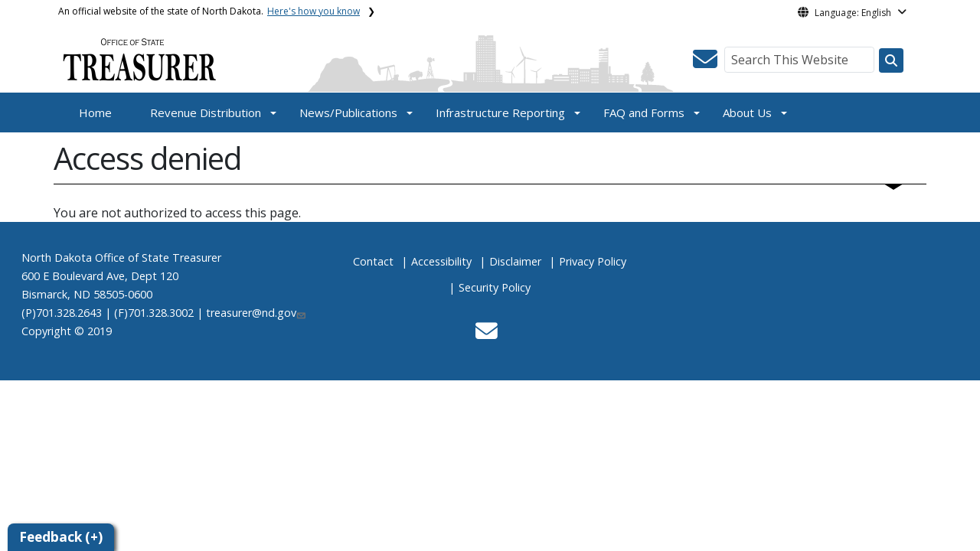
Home (95, 112)
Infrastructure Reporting (500, 112)
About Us (747, 112)
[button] (705, 64)
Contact (373, 261)
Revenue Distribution (206, 112)
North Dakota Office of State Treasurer (121, 258)
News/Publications (348, 112)
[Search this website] (891, 60)
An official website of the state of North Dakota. (209, 11)
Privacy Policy (593, 261)
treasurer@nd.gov (256, 313)
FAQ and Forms (644, 112)
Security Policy (495, 287)
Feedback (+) (61, 537)
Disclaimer (515, 261)
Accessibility (441, 261)
